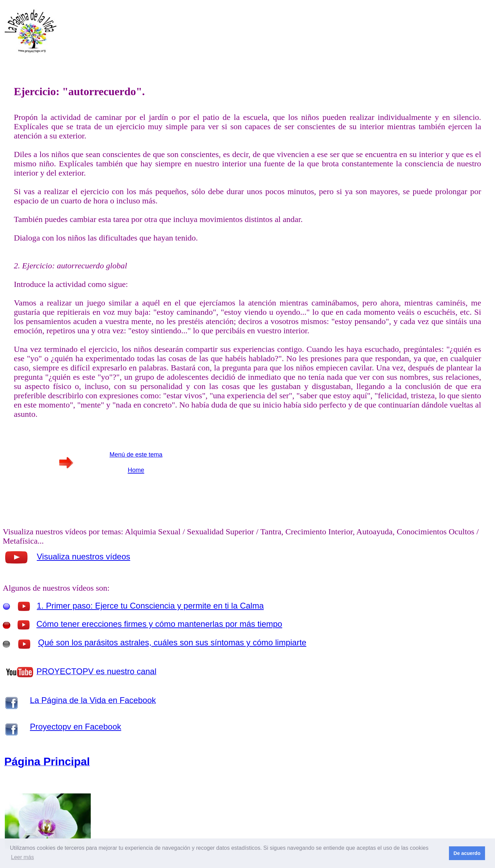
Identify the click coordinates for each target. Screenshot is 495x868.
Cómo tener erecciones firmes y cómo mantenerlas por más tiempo (159, 624)
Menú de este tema (136, 455)
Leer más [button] (23, 857)
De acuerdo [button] (467, 853)
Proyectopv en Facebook (76, 727)
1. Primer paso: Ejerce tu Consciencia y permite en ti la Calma (150, 606)
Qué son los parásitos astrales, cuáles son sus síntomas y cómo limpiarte (172, 642)
